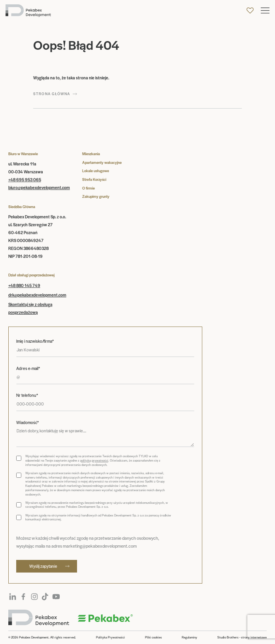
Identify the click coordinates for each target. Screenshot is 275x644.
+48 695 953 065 (25, 179)
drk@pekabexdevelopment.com (37, 295)
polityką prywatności (94, 460)
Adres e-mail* (28, 368)
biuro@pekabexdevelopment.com (39, 187)
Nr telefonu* (27, 395)
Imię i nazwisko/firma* (35, 341)
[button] (265, 10)
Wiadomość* (27, 422)
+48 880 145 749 (24, 285)
